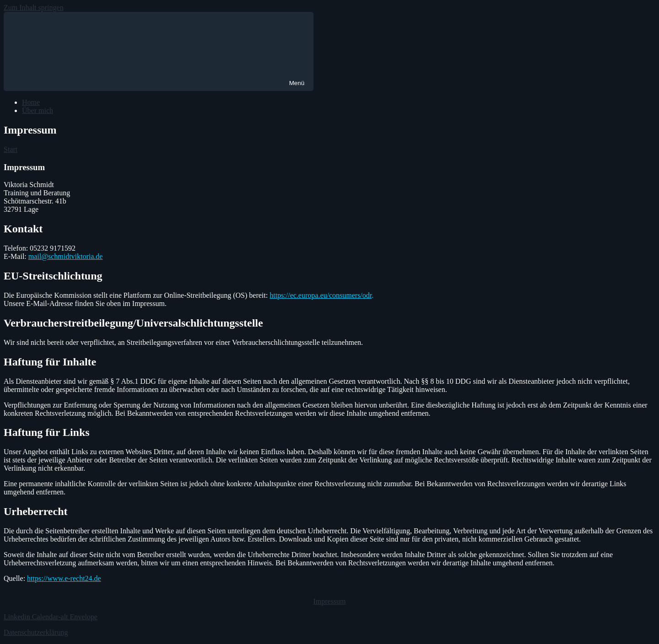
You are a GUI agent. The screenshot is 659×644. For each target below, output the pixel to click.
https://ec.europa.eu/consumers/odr (321, 295)
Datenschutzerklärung (36, 632)
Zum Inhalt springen (34, 8)
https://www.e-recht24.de (64, 578)
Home (31, 102)
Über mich (38, 110)
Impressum (329, 601)
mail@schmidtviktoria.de (66, 256)
